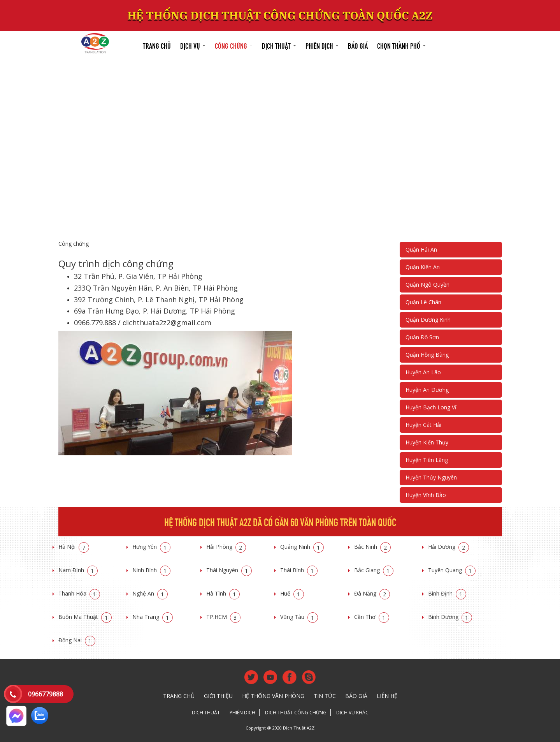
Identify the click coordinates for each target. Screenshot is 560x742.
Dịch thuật (279, 45)
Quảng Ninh (302, 547)
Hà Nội (74, 547)
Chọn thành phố (401, 45)
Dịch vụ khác (352, 713)
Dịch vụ (193, 45)
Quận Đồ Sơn (422, 337)
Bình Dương (450, 617)
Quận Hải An (421, 249)
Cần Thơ (372, 617)
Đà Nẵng (372, 593)
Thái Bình (299, 570)
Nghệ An (150, 593)
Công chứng (234, 45)
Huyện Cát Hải (423, 425)
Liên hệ (387, 696)
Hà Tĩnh (223, 593)
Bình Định (447, 593)
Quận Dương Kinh (428, 320)
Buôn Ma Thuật (85, 617)
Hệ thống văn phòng (273, 696)
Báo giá (358, 45)
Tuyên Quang (452, 570)
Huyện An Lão (423, 372)
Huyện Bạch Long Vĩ (431, 407)
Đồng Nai (77, 640)
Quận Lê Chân (423, 302)
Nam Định (78, 570)
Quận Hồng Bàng (427, 355)
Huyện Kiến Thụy (427, 442)
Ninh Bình (151, 570)
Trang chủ (157, 45)
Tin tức (325, 696)
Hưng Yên (151, 547)
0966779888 (46, 694)
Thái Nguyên (229, 570)
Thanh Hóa (79, 593)
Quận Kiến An (423, 267)
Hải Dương (449, 547)
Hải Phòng (226, 547)
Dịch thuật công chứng (296, 713)
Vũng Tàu (299, 617)
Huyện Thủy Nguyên (431, 477)
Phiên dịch (322, 45)
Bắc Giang (374, 570)
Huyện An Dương (427, 390)
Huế (292, 593)
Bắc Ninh (372, 547)
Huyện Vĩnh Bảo (426, 495)
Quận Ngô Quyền (427, 285)
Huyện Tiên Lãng (427, 460)
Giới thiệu (218, 696)
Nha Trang (153, 617)
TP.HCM (223, 617)
